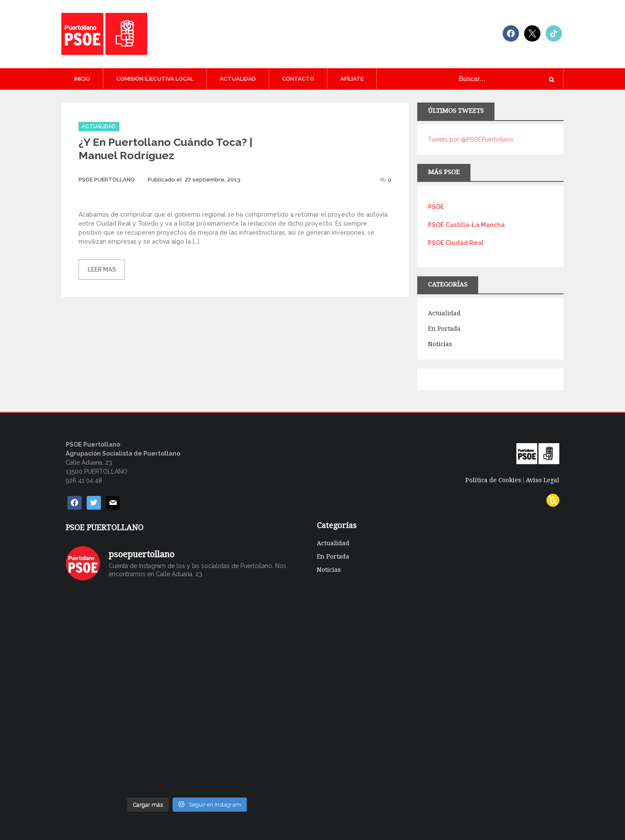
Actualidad (238, 79)
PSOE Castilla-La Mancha (466, 225)
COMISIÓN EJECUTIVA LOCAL (155, 79)
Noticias (440, 344)
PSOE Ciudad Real (456, 243)
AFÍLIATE (352, 79)
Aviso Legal (543, 480)
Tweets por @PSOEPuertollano (471, 139)
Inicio (82, 79)
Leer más (102, 269)
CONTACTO (298, 79)
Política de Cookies (493, 480)
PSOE (436, 207)
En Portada (444, 329)
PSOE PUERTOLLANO (107, 180)
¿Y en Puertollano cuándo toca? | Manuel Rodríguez (165, 149)
